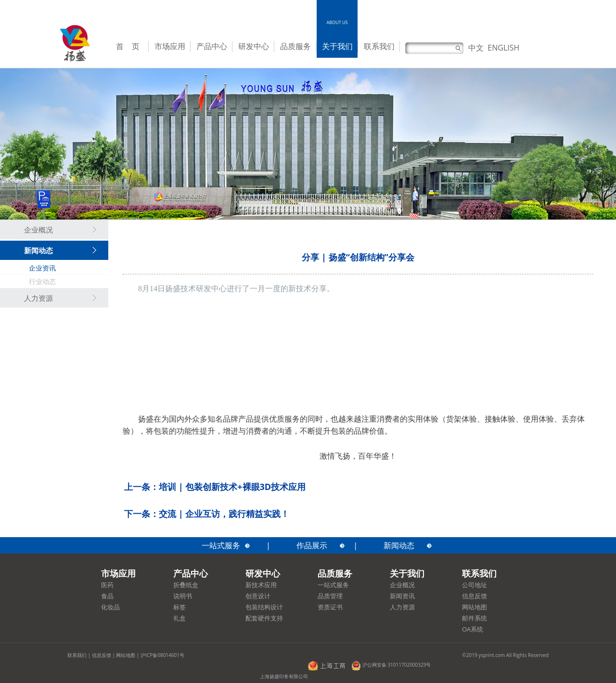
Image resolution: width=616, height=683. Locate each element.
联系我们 (379, 46)
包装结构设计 (264, 607)
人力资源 (38, 298)
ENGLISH (503, 48)
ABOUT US (337, 22)
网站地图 (475, 607)
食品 (107, 596)
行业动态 (42, 281)
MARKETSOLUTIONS (170, 26)
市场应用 (170, 46)
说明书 (183, 596)
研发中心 (254, 46)
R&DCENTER (253, 26)
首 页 (128, 46)
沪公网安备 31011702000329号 (391, 665)
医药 (107, 585)
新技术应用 (261, 585)
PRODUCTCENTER (212, 26)
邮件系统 (475, 618)
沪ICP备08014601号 (162, 655)
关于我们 (337, 46)
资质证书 (330, 607)
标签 (180, 607)
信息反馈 (475, 596)
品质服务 (295, 46)
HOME (128, 22)
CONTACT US (379, 22)
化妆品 (110, 607)
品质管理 (330, 596)
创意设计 (258, 596)
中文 (476, 48)
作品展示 (312, 545)
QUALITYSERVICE (295, 26)
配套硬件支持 (264, 618)
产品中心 (212, 46)
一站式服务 (221, 545)
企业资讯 (42, 268)
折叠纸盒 (186, 585)
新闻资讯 (402, 596)
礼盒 (180, 618)
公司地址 (475, 585)
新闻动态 (38, 251)
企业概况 (38, 230)
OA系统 (473, 629)
